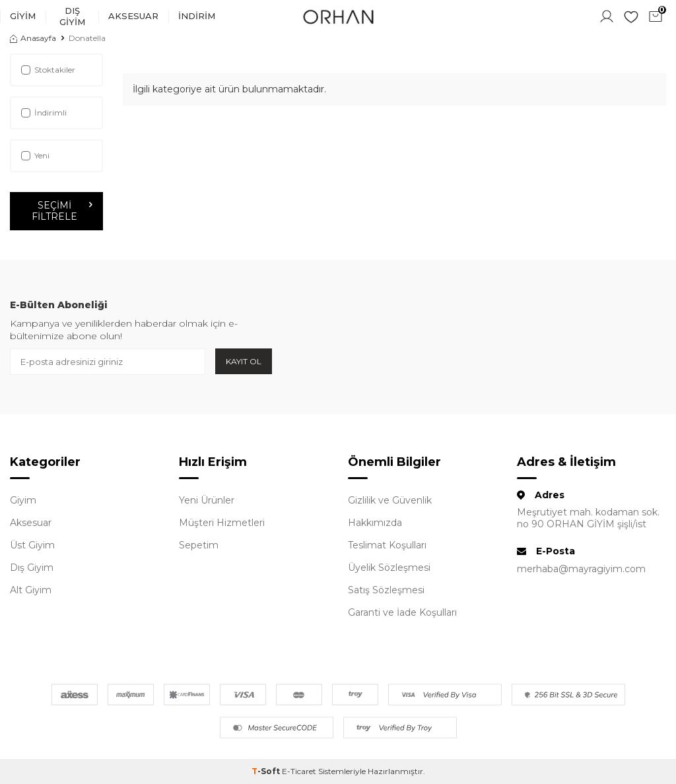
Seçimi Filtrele (62, 211)
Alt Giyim (31, 590)
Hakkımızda (375, 523)
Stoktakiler (48, 70)
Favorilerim (631, 16)
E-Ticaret (299, 771)
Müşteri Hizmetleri (222, 523)
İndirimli (44, 113)
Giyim (23, 16)
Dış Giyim (72, 16)
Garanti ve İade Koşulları (402, 612)
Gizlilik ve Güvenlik (390, 500)
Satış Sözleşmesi (386, 590)
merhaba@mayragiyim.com (581, 569)
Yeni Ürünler (207, 500)
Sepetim (199, 545)
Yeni (35, 155)
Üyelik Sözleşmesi (389, 568)
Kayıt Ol (244, 361)
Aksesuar (133, 16)
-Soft (267, 771)
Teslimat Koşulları (387, 545)
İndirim (197, 16)
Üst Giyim (32, 545)
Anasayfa (33, 38)
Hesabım (607, 16)
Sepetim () (657, 15)
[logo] (338, 16)
